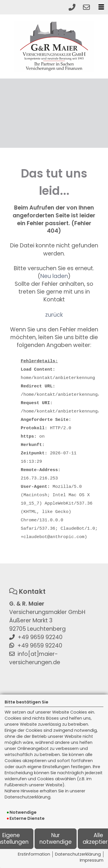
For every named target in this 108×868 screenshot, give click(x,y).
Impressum (92, 860)
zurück (54, 315)
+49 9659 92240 (40, 637)
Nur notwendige (56, 838)
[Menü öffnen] (101, 7)
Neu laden (54, 276)
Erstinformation (34, 854)
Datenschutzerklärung (78, 854)
